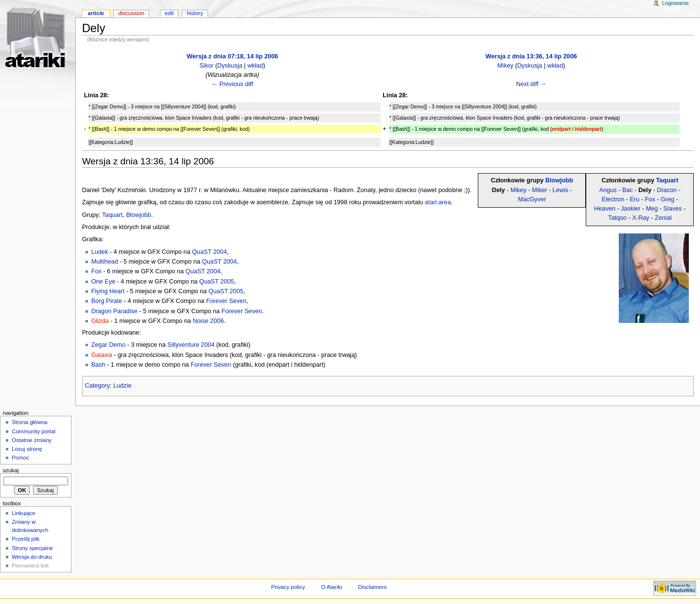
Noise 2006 (208, 321)
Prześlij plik (26, 539)
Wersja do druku (32, 557)
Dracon (667, 190)
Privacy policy (288, 587)
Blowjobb (559, 180)
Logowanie (675, 3)
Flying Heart (108, 291)
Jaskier (630, 209)
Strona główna (29, 422)
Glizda (100, 321)
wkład (255, 66)
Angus (608, 190)
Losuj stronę (27, 449)
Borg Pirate (107, 301)
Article (96, 13)
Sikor (206, 66)
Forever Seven (226, 301)
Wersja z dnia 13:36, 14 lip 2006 (531, 56)
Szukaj (11, 470)
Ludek (100, 252)
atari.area (438, 202)
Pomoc (20, 458)
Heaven (605, 209)
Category (97, 386)
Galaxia (102, 355)
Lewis (560, 190)
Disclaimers (372, 587)
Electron (613, 199)
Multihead (105, 262)
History (195, 13)
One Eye (103, 282)
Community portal (34, 431)
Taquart (667, 180)
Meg (652, 209)
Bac (628, 190)
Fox (650, 199)
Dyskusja (230, 66)
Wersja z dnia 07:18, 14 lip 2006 (232, 56)
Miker (539, 190)
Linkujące (23, 513)
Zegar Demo (109, 345)
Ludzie (122, 386)
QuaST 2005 (217, 282)
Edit (169, 13)
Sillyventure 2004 (191, 345)
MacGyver (532, 199)
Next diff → (531, 84)
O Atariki (331, 587)
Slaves (673, 209)
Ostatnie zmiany (32, 440)
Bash (98, 365)
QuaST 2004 (210, 252)
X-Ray (640, 218)
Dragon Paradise (114, 311)
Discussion (131, 13)
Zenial (663, 218)
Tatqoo (617, 218)
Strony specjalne (32, 548)
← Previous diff (232, 84)
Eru (635, 199)
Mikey (505, 66)
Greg (667, 199)
